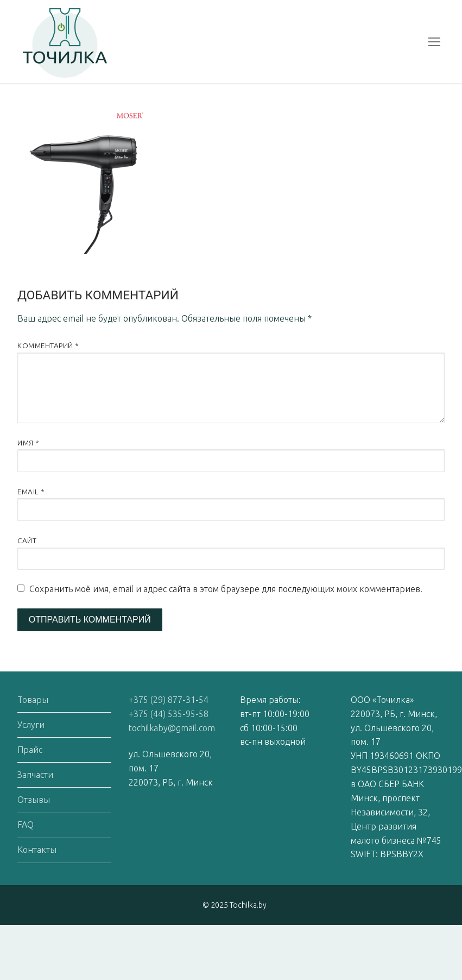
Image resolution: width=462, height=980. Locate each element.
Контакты (37, 850)
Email (31, 492)
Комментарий (48, 345)
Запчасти (35, 775)
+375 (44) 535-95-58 (169, 714)
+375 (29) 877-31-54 (169, 700)
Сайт (27, 541)
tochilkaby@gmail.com (172, 728)
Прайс (30, 750)
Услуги (31, 725)
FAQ (26, 825)
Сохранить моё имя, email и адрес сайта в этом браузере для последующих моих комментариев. (226, 589)
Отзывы (34, 800)
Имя (29, 443)
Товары (33, 700)
